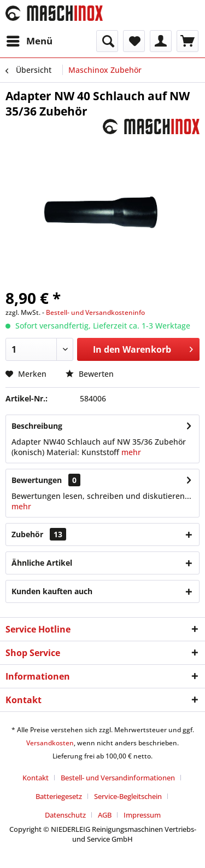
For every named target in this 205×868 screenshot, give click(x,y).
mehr (131, 452)
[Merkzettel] (134, 41)
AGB (105, 815)
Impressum (142, 815)
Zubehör (39, 534)
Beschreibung (37, 426)
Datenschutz (65, 815)
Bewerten (90, 374)
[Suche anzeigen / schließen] (107, 41)
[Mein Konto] (161, 41)
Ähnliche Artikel (42, 563)
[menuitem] (29, 41)
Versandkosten (50, 743)
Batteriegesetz (59, 796)
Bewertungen (37, 480)
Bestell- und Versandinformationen (118, 778)
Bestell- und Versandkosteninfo (95, 312)
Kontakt (36, 778)
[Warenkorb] (188, 41)
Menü (30, 40)
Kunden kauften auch (52, 591)
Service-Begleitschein (128, 796)
